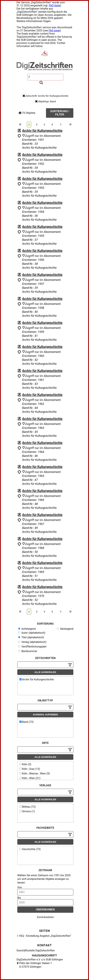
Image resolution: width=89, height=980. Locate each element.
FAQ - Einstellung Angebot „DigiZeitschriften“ (45, 936)
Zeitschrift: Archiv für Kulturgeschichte (45, 96)
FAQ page (54, 31)
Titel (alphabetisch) (31, 637)
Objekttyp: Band (45, 101)
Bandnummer (28, 651)
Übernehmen (45, 910)
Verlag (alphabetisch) (32, 642)
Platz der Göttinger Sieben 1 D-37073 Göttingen (36, 965)
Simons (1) (27, 811)
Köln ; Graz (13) (30, 769)
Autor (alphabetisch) (32, 633)
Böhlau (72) (28, 807)
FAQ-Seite (54, 6)
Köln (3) (25, 764)
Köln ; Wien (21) (30, 778)
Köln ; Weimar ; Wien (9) (35, 774)
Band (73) (27, 722)
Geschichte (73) (30, 849)
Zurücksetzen (45, 917)
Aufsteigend (27, 629)
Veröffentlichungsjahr (32, 647)
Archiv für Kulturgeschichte (42, 131)
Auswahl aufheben (45, 715)
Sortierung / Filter (60, 113)
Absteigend (65, 629)
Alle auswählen (45, 672)
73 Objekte (27, 113)
